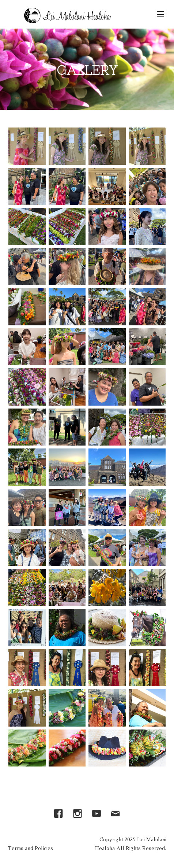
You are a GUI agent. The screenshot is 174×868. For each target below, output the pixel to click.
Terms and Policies (30, 848)
